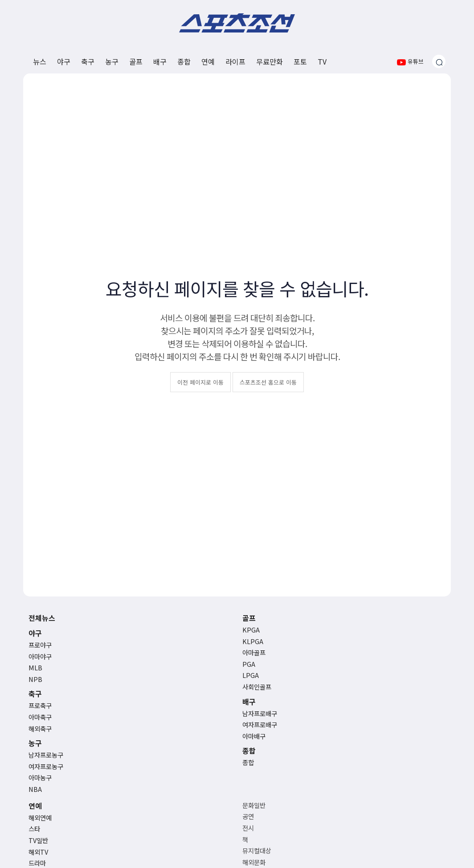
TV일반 (38, 840)
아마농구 (40, 777)
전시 (248, 828)
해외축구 (40, 728)
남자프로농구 (46, 755)
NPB (35, 679)
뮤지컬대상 (257, 850)
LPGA (251, 675)
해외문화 (254, 862)
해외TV (38, 852)
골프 (136, 61)
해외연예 (40, 817)
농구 (112, 61)
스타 (34, 829)
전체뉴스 (42, 618)
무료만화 (270, 61)
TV (322, 61)
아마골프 (254, 652)
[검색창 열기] (439, 61)
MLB (35, 667)
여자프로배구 (260, 724)
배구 (160, 61)
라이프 (235, 61)
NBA (35, 789)
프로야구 (40, 645)
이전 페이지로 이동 (200, 382)
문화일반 (254, 805)
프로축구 (40, 705)
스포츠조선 (237, 23)
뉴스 (40, 61)
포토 (300, 61)
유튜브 (410, 61)
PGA (249, 664)
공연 (248, 816)
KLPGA (253, 641)
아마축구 (40, 717)
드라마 (37, 863)
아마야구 (40, 656)
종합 (184, 61)
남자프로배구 (260, 713)
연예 (208, 61)
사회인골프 (257, 687)
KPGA (251, 630)
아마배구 (254, 736)
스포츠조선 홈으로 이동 (268, 382)
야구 (64, 61)
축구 (88, 61)
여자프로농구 (46, 766)
